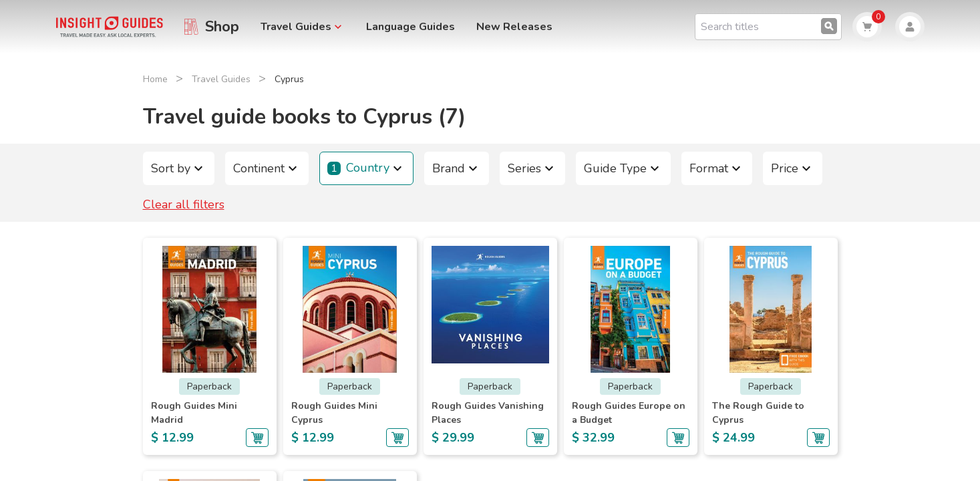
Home (155, 79)
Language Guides (411, 27)
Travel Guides (221, 79)
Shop (222, 27)
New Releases (514, 27)
